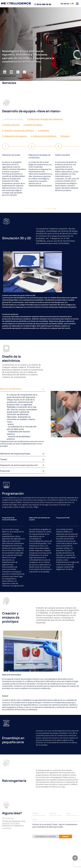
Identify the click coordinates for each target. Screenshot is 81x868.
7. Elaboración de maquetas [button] (15, 136)
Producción (5, 471)
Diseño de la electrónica (11, 358)
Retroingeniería (14, 781)
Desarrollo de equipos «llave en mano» (31, 111)
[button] (50, 209)
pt (73, 4)
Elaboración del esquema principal (15, 454)
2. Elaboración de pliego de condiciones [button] (45, 119)
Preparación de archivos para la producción (19, 465)
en (65, 4)
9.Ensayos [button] (65, 136)
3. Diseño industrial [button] (11, 125)
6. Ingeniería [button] (44, 130)
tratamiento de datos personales (50, 827)
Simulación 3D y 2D (17, 238)
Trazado (4, 459)
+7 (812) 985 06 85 (43, 4)
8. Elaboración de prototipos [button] (44, 136)
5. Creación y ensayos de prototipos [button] (18, 130)
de (68, 4)
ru (62, 4)
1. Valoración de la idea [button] (12, 119)
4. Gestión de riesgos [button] (33, 125)
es (70, 4)
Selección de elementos (11, 389)
